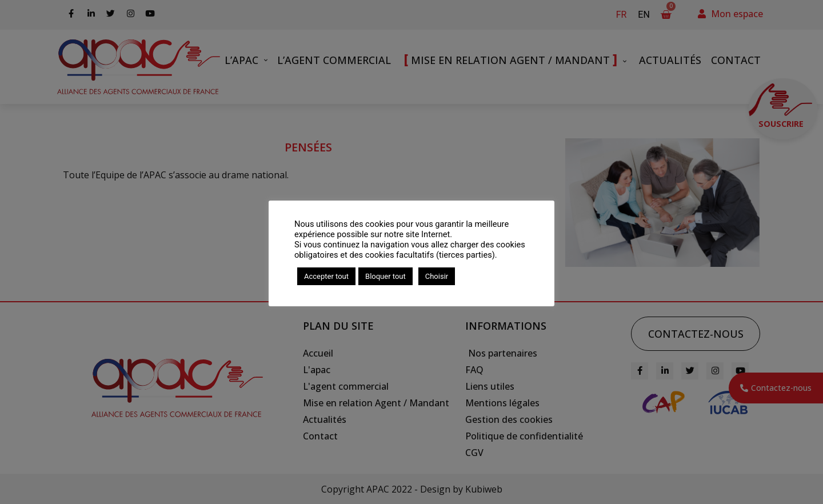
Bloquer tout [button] (385, 276)
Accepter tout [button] (326, 276)
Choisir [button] (437, 276)
